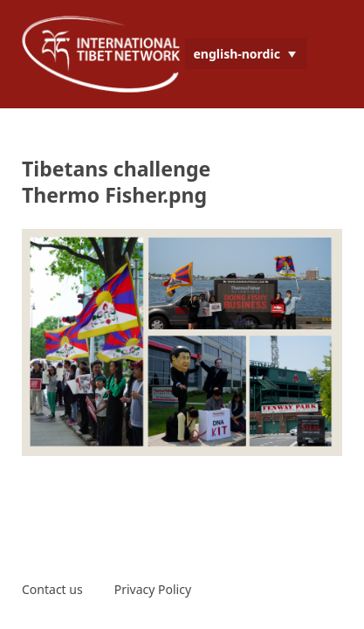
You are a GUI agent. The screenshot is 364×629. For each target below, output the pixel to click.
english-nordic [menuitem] (237, 54)
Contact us (52, 589)
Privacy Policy (153, 589)
